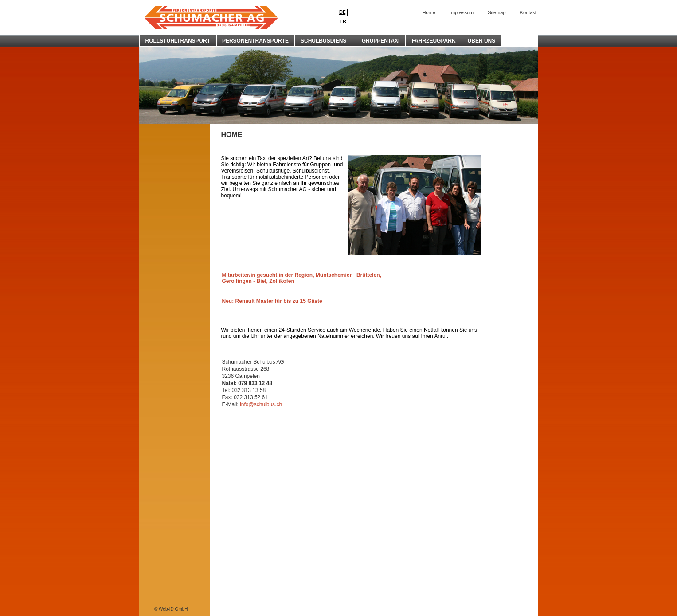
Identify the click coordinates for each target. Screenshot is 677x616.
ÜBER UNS (482, 41)
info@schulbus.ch (261, 404)
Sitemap (497, 12)
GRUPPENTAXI (381, 41)
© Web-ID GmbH (171, 609)
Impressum (462, 12)
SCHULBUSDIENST (325, 41)
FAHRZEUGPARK (433, 41)
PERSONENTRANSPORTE (255, 41)
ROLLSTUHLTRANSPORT (178, 41)
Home (429, 12)
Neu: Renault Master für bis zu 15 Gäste (272, 301)
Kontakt (528, 12)
